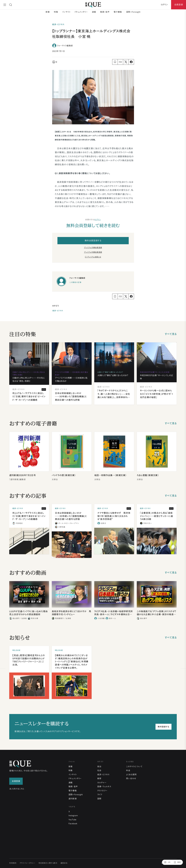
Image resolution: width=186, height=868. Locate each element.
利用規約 (13, 863)
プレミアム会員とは (94, 257)
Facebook (73, 824)
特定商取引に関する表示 (48, 863)
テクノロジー (102, 791)
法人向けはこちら (17, 789)
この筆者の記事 (75, 282)
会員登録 (179, 5)
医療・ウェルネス (104, 787)
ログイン (98, 220)
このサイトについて (134, 766)
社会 (99, 770)
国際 (99, 799)
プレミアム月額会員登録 (93, 248)
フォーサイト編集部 (65, 46)
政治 (99, 766)
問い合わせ (131, 778)
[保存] (177, 862)
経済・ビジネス (58, 311)
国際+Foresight (133, 12)
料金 (128, 770)
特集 (56, 12)
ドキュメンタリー (81, 12)
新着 (48, 12)
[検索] (11, 5)
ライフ (100, 795)
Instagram (73, 816)
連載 (94, 12)
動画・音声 (105, 12)
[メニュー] (5, 5)
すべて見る (171, 334)
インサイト (66, 12)
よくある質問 (131, 775)
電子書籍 (118, 12)
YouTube (72, 820)
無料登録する (163, 727)
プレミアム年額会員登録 (93, 252)
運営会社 (64, 863)
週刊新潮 (73, 799)
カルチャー (102, 783)
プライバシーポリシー (27, 863)
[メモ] (167, 862)
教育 (99, 778)
